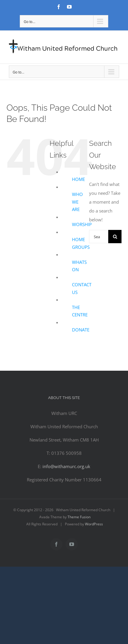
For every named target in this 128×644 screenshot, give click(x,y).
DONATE (81, 330)
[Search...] (99, 237)
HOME (78, 179)
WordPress (94, 524)
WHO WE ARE (77, 202)
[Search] (115, 237)
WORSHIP (82, 224)
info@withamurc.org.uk (66, 466)
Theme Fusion (79, 517)
